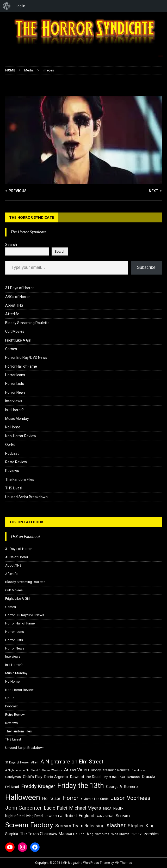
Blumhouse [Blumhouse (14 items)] (139, 770)
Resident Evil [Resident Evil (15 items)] (54, 816)
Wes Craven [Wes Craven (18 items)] (120, 834)
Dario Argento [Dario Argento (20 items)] (56, 777)
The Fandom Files (20, 479)
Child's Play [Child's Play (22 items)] (33, 777)
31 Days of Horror (20, 288)
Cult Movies (15, 331)
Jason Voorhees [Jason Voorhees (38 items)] (131, 798)
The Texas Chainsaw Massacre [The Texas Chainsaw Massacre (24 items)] (48, 834)
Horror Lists (15, 384)
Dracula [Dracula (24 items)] (149, 777)
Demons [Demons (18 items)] (133, 777)
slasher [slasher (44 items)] (116, 825)
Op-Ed (10, 445)
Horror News (15, 392)
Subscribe (146, 267)
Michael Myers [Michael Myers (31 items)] (85, 808)
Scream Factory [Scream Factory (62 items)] (29, 825)
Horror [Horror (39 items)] (70, 798)
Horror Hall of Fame (21, 366)
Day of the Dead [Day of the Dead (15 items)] (114, 777)
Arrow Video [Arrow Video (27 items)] (76, 770)
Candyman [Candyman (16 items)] (13, 777)
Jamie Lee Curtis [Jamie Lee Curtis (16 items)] (96, 799)
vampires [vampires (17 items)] (102, 834)
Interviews (14, 401)
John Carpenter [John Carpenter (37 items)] (23, 808)
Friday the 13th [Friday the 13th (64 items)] (81, 786)
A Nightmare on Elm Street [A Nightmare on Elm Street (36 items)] (72, 762)
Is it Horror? (14, 410)
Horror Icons (15, 375)
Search (11, 245)
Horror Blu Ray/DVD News (26, 357)
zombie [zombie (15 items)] (137, 834)
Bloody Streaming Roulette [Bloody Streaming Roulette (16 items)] (110, 770)
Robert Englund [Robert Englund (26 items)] (79, 816)
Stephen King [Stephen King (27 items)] (141, 826)
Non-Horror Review (21, 436)
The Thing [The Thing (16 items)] (86, 834)
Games (11, 349)
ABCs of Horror (18, 297)
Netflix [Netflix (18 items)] (118, 808)
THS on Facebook (26, 522)
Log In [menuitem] (20, 6)
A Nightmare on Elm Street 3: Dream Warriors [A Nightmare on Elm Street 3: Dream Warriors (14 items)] (34, 770)
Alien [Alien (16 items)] (35, 762)
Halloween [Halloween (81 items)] (23, 797)
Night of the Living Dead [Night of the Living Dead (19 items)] (24, 816)
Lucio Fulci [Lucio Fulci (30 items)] (55, 808)
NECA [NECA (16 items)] (107, 809)
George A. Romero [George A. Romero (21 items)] (122, 787)
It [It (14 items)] (81, 799)
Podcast (12, 453)
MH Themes (123, 863)
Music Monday (17, 418)
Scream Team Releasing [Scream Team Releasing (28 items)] (80, 826)
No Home (13, 427)
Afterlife (12, 314)
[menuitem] (7, 6)
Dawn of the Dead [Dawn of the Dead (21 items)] (85, 777)
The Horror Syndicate (32, 217)
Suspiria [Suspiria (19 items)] (12, 834)
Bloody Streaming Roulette (27, 323)
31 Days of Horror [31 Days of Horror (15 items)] (17, 763)
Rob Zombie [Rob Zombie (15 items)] (105, 816)
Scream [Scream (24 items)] (123, 816)
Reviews (12, 471)
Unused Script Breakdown (26, 497)
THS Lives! (14, 488)
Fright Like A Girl (18, 340)
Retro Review (16, 462)
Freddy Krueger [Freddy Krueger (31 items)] (38, 786)
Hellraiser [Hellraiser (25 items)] (51, 799)
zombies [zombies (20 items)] (151, 834)
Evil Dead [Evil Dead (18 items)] (12, 787)
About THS (14, 305)
